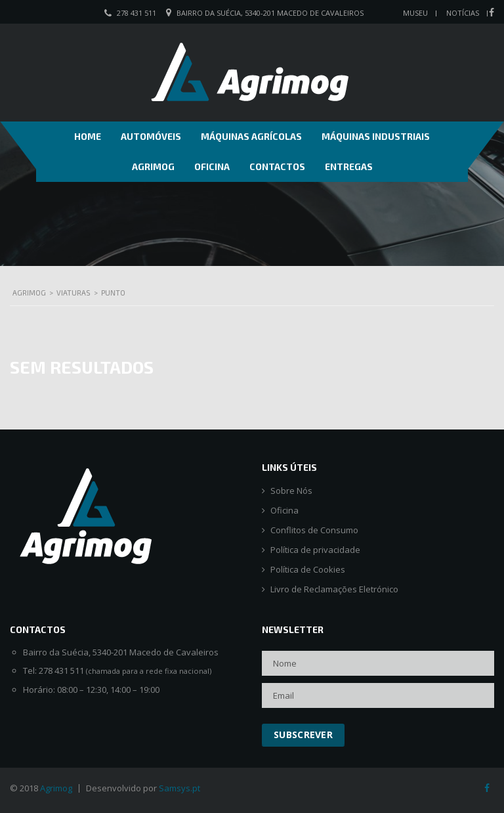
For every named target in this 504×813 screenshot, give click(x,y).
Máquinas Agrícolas (251, 136)
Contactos (277, 166)
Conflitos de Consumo (314, 530)
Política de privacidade (315, 550)
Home (88, 136)
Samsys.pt (179, 788)
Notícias (463, 13)
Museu (415, 13)
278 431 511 (136, 13)
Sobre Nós (291, 491)
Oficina (212, 166)
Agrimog (153, 166)
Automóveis (151, 136)
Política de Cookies (308, 570)
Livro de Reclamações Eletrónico (334, 589)
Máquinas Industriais (376, 136)
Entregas (349, 166)
